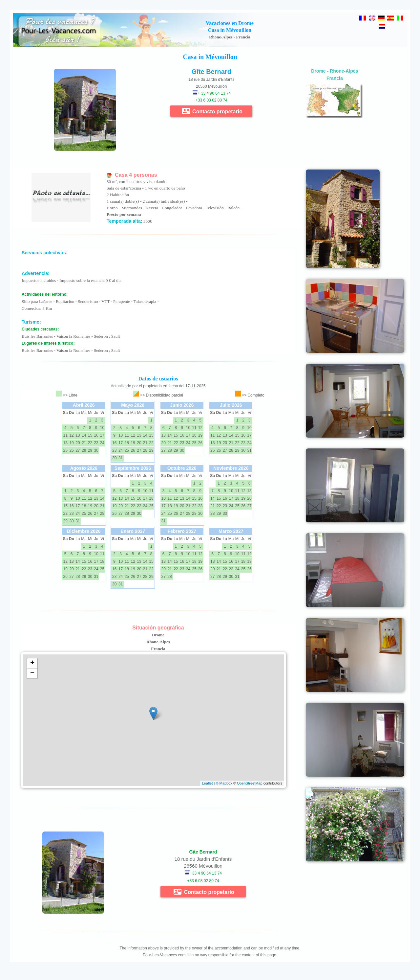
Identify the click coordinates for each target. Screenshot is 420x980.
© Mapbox (224, 783)
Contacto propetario (212, 111)
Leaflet (207, 783)
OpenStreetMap (250, 783)
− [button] (32, 673)
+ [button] (32, 663)
